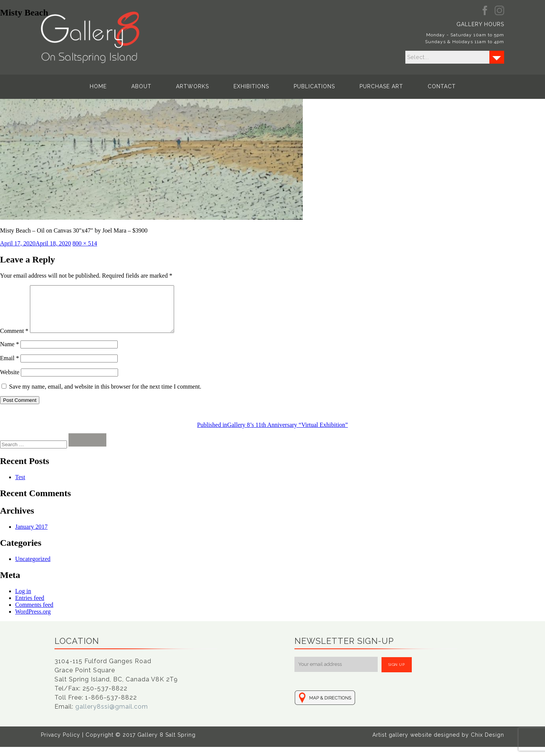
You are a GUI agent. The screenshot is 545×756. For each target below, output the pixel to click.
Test (20, 486)
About (141, 86)
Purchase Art (381, 86)
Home (98, 86)
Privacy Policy (61, 744)
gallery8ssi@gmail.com (112, 716)
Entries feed (30, 607)
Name (9, 353)
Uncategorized (33, 568)
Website (10, 381)
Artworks (192, 86)
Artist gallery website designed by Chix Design (438, 744)
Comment (14, 340)
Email (9, 367)
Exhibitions (251, 86)
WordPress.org (33, 621)
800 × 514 (85, 243)
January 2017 (31, 536)
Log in (23, 600)
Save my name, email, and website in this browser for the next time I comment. (105, 396)
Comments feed (34, 614)
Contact (442, 86)
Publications (314, 86)
